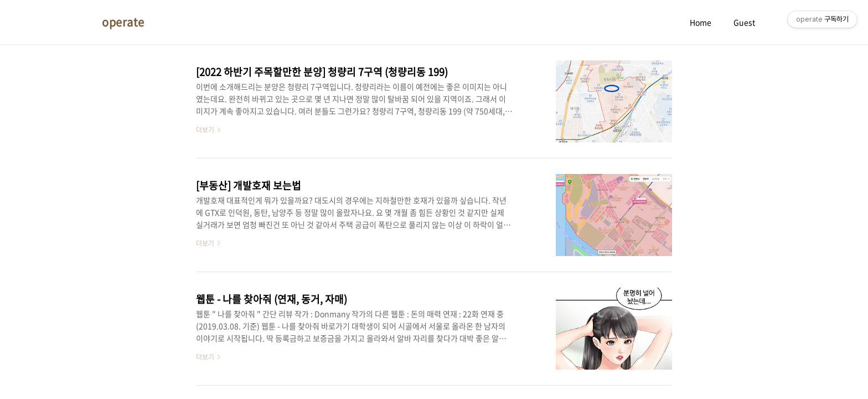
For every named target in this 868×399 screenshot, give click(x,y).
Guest (744, 22)
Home (701, 22)
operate (123, 22)
